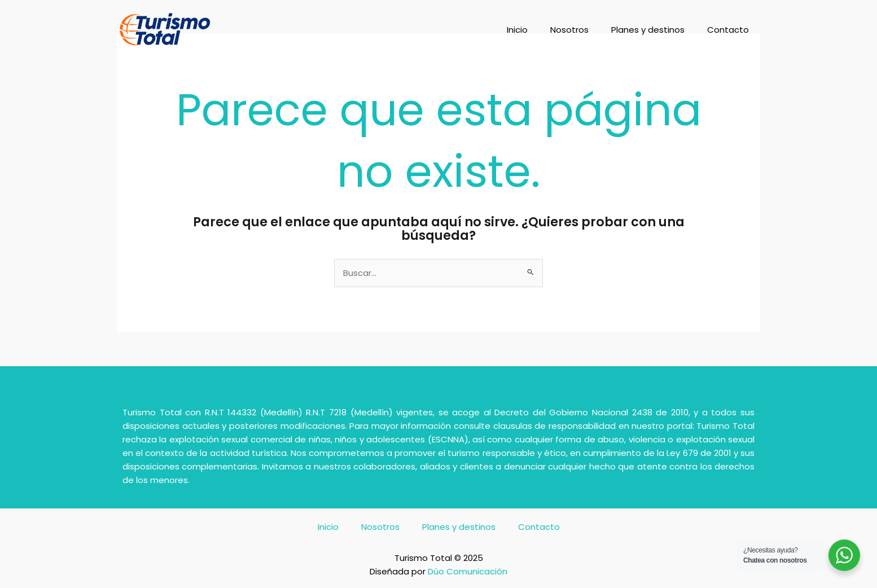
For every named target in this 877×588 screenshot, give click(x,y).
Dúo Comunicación (468, 571)
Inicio (517, 30)
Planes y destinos (648, 30)
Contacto (728, 30)
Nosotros (569, 30)
